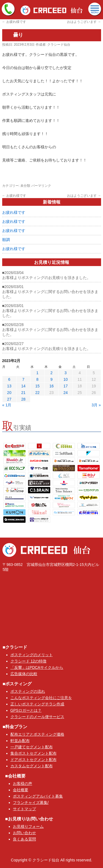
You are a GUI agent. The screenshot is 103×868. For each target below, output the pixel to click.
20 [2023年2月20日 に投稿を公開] (9, 393)
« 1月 (7, 405)
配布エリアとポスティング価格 (37, 734)
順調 (6, 240)
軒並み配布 (20, 741)
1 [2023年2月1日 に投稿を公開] (37, 373)
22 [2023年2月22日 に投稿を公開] (37, 393)
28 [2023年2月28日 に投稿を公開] (23, 399)
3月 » (96, 405)
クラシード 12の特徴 (28, 661)
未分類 (25, 186)
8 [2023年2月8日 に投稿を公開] (37, 379)
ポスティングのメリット (32, 655)
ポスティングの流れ (28, 691)
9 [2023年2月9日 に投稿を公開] (52, 379)
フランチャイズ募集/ (31, 803)
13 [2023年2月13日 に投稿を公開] (9, 386)
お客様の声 (23, 784)
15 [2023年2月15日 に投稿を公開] (37, 386)
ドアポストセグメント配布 (34, 760)
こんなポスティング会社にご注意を (41, 698)
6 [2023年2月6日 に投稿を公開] (9, 379)
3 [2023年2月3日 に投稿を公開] (66, 373)
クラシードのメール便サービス (37, 717)
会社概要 (21, 790)
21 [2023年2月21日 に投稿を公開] (23, 393)
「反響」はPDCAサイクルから (37, 667)
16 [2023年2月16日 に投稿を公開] (52, 386)
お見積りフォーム (28, 826)
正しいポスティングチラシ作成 (37, 704)
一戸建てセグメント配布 (32, 747)
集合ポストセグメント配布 (34, 753)
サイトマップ (24, 809)
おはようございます (84, 22)
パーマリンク (41, 186)
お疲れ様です (14, 22)
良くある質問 (24, 839)
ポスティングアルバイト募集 (38, 796)
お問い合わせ (24, 833)
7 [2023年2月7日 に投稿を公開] (23, 379)
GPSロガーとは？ (26, 710)
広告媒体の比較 (24, 674)
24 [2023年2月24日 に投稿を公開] (66, 393)
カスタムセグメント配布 (32, 766)
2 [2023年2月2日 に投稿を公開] (52, 373)
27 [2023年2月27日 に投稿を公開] (9, 399)
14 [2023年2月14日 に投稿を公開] (23, 386)
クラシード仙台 (59, 45)
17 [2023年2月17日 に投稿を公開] (66, 386)
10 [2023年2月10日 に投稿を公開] (66, 379)
